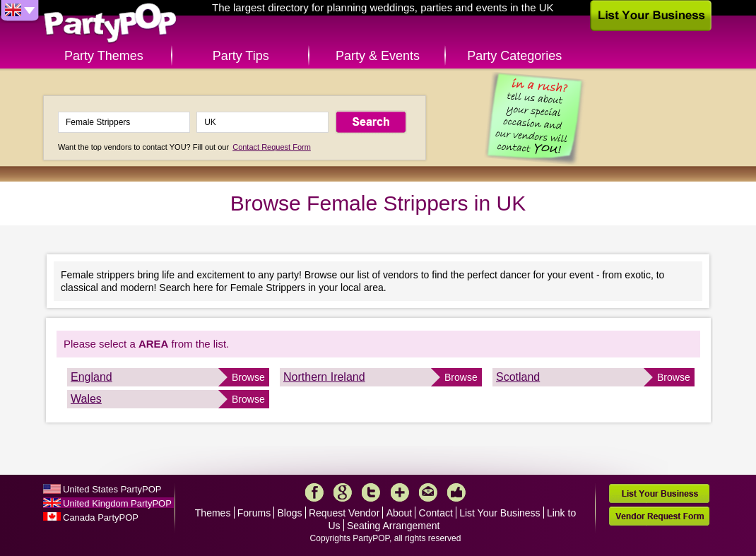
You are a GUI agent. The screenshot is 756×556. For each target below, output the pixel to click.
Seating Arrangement (394, 526)
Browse (248, 377)
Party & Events (378, 56)
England (91, 377)
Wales (86, 399)
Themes (213, 513)
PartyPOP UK (110, 24)
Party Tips (241, 56)
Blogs (290, 513)
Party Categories (514, 56)
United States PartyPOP (112, 489)
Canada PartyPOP (101, 517)
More (400, 492)
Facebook (314, 492)
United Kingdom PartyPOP (117, 503)
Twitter (371, 492)
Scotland (518, 377)
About (400, 513)
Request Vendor (344, 513)
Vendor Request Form (659, 516)
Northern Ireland (324, 377)
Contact (436, 513)
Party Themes (104, 56)
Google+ (343, 492)
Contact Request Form (272, 147)
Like (456, 492)
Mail (428, 492)
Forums (254, 513)
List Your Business (500, 513)
